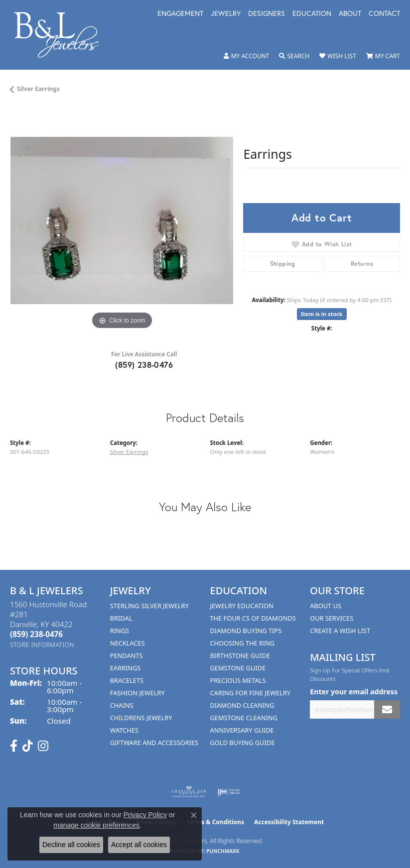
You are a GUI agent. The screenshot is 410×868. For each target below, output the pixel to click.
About (350, 14)
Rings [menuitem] (120, 631)
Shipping (283, 264)
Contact (384, 14)
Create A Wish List (340, 631)
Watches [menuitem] (124, 730)
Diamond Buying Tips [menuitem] (246, 631)
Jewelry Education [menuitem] (242, 606)
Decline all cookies (71, 845)
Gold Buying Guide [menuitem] (243, 743)
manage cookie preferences (96, 825)
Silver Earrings (38, 89)
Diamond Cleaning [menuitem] (242, 705)
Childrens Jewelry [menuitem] (141, 718)
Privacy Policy (145, 815)
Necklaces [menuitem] (128, 643)
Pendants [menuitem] (127, 655)
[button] (247, 56)
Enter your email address (354, 692)
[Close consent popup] (194, 815)
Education (312, 14)
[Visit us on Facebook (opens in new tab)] (14, 746)
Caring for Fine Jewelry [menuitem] (251, 693)
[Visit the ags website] (189, 792)
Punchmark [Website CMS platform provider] (223, 851)
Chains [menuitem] (122, 705)
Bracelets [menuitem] (127, 680)
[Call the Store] (36, 634)
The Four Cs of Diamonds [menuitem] (253, 618)
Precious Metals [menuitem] (238, 680)
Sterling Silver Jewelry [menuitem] (149, 606)
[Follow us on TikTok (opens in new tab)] (28, 746)
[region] (122, 220)
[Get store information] (42, 645)
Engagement (180, 14)
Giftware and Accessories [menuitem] (154, 743)
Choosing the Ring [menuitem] (243, 643)
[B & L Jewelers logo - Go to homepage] (62, 35)
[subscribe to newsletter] (387, 709)
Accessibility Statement (289, 822)
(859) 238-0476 (144, 365)
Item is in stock (322, 314)
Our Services (332, 618)
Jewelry (226, 14)
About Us (326, 606)
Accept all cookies (139, 845)
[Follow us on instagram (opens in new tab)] (43, 746)
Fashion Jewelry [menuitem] (137, 693)
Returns (362, 264)
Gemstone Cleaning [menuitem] (244, 718)
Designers (267, 14)
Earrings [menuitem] (126, 668)
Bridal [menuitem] (121, 618)
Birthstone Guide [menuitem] (240, 655)
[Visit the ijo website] (228, 792)
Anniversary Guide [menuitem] (242, 730)
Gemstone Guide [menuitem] (238, 668)
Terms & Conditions (215, 822)
